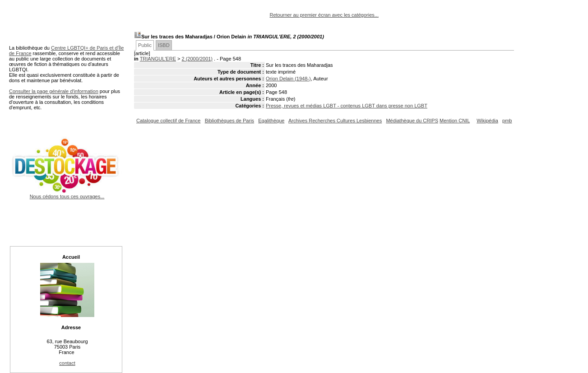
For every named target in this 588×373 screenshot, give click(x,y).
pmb (507, 121)
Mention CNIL (455, 121)
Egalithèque (271, 121)
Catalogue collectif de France (168, 121)
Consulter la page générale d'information (54, 91)
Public (145, 45)
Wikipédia (487, 121)
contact (67, 363)
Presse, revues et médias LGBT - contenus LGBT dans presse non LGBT (347, 106)
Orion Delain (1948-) (288, 79)
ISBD (164, 45)
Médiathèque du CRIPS (412, 121)
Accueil (71, 257)
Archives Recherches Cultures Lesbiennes (335, 121)
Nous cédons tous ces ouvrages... (67, 194)
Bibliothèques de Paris (229, 121)
